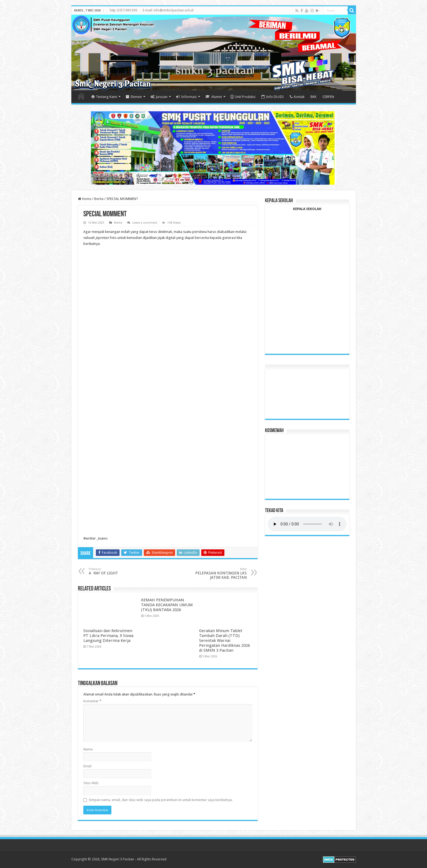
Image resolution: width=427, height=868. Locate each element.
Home (81, 96)
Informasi (186, 97)
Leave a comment (145, 223)
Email (87, 766)
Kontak (297, 97)
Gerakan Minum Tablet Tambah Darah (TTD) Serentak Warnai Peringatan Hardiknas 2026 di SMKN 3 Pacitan (225, 641)
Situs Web (91, 783)
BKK (313, 97)
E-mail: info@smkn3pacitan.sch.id (168, 10)
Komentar (92, 701)
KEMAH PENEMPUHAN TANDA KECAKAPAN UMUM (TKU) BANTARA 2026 (167, 605)
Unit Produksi (243, 97)
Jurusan (159, 97)
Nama (88, 749)
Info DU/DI (273, 97)
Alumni (214, 97)
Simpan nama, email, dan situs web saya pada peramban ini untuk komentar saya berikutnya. (161, 800)
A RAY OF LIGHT (117, 571)
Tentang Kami (104, 97)
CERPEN (328, 97)
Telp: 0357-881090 (123, 10)
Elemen (134, 97)
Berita (99, 199)
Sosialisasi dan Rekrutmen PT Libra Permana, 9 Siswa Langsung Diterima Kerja (108, 636)
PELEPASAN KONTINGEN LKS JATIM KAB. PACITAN (219, 573)
